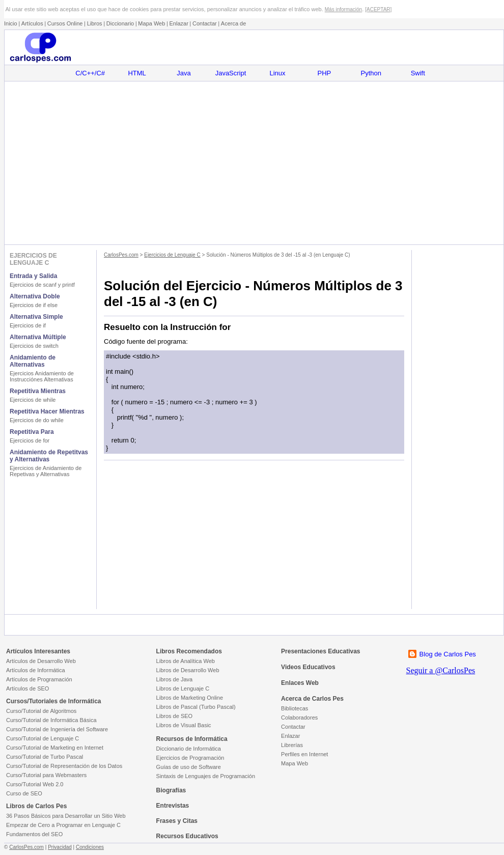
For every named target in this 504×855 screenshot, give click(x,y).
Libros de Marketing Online (190, 698)
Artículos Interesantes (38, 651)
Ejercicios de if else (34, 305)
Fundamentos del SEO (34, 834)
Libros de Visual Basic (184, 725)
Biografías (171, 790)
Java (184, 73)
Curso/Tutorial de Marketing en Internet (55, 748)
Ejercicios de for (30, 440)
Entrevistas (173, 806)
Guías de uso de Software (189, 767)
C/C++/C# (90, 73)
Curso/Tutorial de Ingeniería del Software (57, 729)
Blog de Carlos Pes (448, 654)
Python (371, 73)
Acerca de (234, 23)
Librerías (292, 745)
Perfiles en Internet (304, 754)
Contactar (205, 23)
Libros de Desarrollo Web (188, 670)
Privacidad (60, 847)
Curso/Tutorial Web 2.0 (35, 784)
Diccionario (120, 23)
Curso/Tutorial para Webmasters (46, 775)
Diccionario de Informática (189, 749)
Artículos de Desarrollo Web (41, 661)
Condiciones (90, 847)
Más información (343, 9)
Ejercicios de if (28, 325)
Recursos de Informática (192, 739)
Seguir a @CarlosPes (441, 670)
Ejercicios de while (33, 400)
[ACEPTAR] (378, 9)
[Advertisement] (254, 163)
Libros (95, 23)
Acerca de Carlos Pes (312, 699)
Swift (418, 73)
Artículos (32, 23)
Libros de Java (175, 679)
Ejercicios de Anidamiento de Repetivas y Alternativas (46, 471)
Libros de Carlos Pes (36, 806)
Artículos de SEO (27, 688)
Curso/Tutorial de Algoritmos (41, 711)
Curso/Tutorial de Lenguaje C (43, 738)
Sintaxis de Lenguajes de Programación (206, 776)
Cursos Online (65, 23)
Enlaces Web (300, 683)
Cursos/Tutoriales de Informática (54, 701)
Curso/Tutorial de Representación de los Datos (64, 766)
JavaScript (231, 73)
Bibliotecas (295, 708)
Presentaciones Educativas (320, 651)
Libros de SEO (175, 716)
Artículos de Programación (39, 679)
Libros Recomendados (189, 651)
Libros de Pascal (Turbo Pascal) (196, 707)
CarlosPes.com (121, 255)
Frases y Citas (177, 821)
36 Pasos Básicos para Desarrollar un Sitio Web (66, 816)
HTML (137, 73)
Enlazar (179, 23)
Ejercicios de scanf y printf (42, 285)
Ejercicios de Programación (190, 758)
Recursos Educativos (187, 836)
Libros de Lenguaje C (183, 688)
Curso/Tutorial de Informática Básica (51, 720)
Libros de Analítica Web (186, 661)
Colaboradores (299, 718)
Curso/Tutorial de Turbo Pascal (45, 757)
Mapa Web (151, 23)
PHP (325, 73)
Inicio (11, 23)
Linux (277, 73)
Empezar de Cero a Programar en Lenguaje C (63, 825)
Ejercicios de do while (37, 420)
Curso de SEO (24, 793)
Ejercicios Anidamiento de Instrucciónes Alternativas (42, 376)
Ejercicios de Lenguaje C (172, 255)
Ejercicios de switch (34, 346)
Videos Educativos (308, 667)
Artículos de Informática (36, 670)
